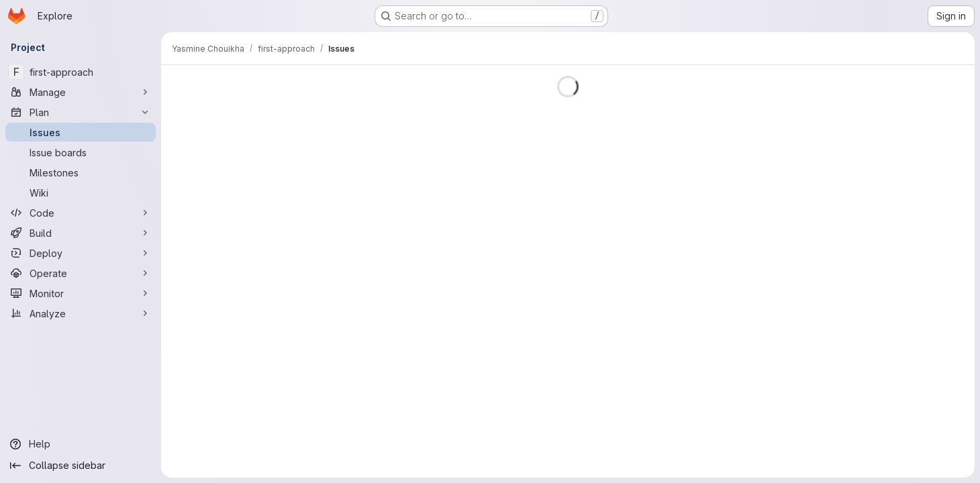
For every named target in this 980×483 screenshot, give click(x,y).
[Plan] (81, 112)
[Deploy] (81, 253)
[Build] (81, 233)
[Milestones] (81, 172)
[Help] (81, 444)
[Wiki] (81, 193)
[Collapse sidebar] (81, 466)
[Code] (81, 213)
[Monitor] (81, 293)
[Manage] (81, 92)
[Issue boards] (81, 152)
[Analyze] (81, 313)
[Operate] (81, 273)
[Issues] (81, 132)
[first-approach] (81, 72)
